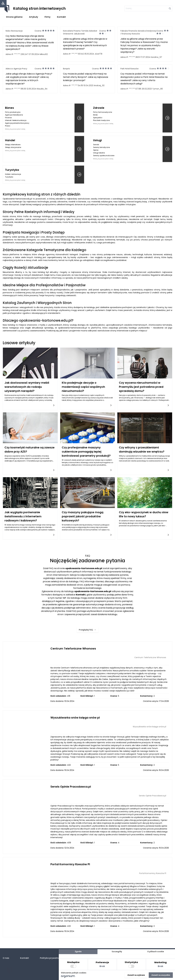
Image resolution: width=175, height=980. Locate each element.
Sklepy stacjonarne (13, 147)
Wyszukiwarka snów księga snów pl (75, 718)
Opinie (96, 150)
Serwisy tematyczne (101, 147)
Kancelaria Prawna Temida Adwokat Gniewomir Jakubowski (80, 32)
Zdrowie (99, 108)
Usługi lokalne (99, 153)
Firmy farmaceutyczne (103, 112)
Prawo (8, 126)
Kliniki (95, 115)
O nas (6, 958)
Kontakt (61, 17)
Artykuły (33, 17)
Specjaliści (98, 118)
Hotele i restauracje (13, 174)
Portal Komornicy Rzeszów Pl (70, 864)
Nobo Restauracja (14, 31)
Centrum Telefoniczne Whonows (73, 649)
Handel (10, 140)
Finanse (8, 118)
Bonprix (66, 69)
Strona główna (14, 17)
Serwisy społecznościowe (104, 156)
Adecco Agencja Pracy (16, 69)
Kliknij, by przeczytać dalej (15, 129)
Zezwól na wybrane (136, 975)
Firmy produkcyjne (13, 112)
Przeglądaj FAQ (87, 616)
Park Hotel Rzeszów (129, 69)
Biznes (10, 108)
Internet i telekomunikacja (16, 120)
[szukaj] (148, 8)
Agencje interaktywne (14, 115)
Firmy (48, 17)
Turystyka (12, 170)
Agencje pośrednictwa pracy (17, 123)
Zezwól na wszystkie (161, 975)
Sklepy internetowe (13, 145)
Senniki (96, 145)
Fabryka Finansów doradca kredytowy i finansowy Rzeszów (138, 32)
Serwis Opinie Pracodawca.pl (71, 787)
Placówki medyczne (101, 120)
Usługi (97, 140)
